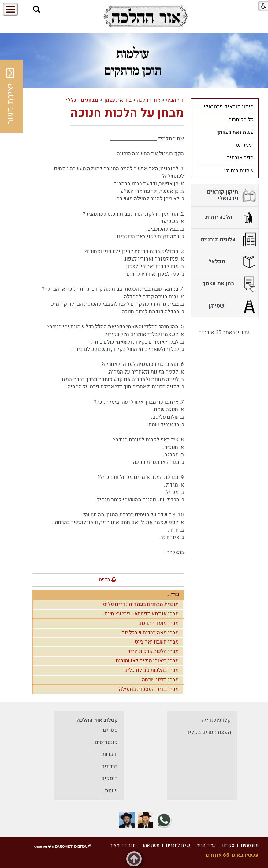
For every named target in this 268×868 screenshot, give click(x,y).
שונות (111, 791)
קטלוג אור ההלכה (97, 720)
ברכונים (109, 766)
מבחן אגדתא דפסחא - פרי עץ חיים (142, 614)
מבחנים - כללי (82, 100)
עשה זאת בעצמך (235, 132)
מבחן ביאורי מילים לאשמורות (147, 661)
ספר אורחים (240, 158)
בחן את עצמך (117, 100)
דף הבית (175, 100)
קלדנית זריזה (216, 720)
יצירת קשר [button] (11, 96)
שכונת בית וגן (239, 171)
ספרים (110, 730)
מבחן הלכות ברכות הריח (153, 651)
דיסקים (109, 778)
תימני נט (245, 145)
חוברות (110, 754)
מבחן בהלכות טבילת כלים (151, 670)
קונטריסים (106, 742)
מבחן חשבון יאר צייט (157, 642)
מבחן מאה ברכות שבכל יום (150, 633)
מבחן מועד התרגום (158, 623)
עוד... (173, 594)
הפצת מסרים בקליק (208, 732)
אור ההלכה (149, 100)
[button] (37, 10)
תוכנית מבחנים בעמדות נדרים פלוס (141, 604)
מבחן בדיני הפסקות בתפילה (149, 689)
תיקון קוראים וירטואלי (229, 107)
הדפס (104, 580)
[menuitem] (225, 107)
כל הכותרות (241, 120)
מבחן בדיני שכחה (160, 680)
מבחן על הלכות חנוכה (127, 113)
